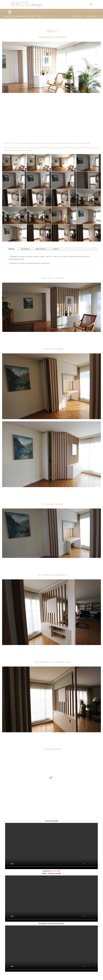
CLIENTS (56, 249)
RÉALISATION (41, 249)
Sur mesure (30, 16)
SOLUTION (25, 249)
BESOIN (11, 249)
